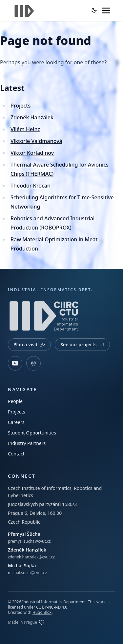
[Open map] (33, 363)
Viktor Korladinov (32, 153)
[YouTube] (15, 363)
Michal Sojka (22, 565)
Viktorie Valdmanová (36, 141)
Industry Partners (27, 443)
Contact (16, 454)
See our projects (82, 344)
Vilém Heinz (25, 129)
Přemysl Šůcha (24, 534)
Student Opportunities (32, 433)
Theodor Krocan (31, 186)
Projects (20, 106)
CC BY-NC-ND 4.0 (52, 607)
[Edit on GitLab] (26, 622)
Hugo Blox (42, 612)
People (15, 401)
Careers (16, 422)
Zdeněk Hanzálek (32, 117)
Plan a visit (29, 344)
